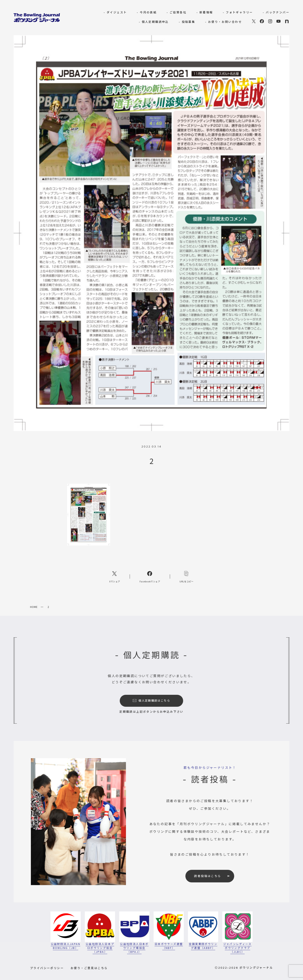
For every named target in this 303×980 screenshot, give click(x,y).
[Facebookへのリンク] (150, 576)
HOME (34, 607)
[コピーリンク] (187, 576)
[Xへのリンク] (115, 576)
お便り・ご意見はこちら (89, 968)
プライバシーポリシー (47, 968)
